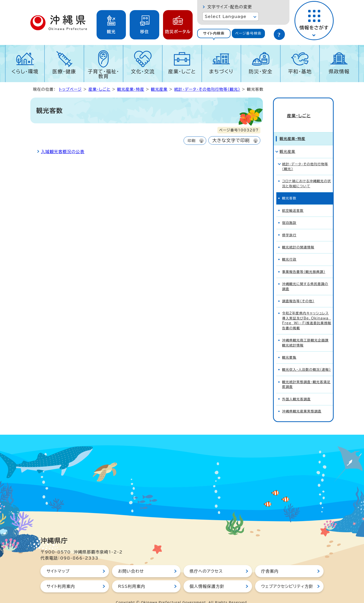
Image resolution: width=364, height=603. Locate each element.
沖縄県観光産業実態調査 (302, 402)
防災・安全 (261, 71)
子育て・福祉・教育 (104, 74)
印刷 (191, 141)
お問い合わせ (131, 562)
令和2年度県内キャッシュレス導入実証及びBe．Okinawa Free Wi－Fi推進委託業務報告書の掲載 (307, 312)
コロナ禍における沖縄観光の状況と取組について (306, 175)
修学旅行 (289, 226)
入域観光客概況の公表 (63, 152)
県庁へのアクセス (206, 562)
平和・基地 (300, 71)
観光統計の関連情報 (298, 238)
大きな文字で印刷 (231, 140)
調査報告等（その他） (298, 292)
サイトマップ (58, 562)
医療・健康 (64, 71)
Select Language (226, 16)
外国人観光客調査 (296, 390)
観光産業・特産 (131, 89)
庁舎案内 (270, 562)
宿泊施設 (289, 214)
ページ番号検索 (248, 33)
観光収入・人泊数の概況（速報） (306, 361)
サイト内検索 (214, 33)
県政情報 (339, 71)
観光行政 (289, 251)
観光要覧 (289, 348)
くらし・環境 (25, 71)
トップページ (70, 89)
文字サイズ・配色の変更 (230, 7)
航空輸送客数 (293, 202)
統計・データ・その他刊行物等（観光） (207, 89)
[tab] (214, 33)
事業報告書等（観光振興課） (304, 263)
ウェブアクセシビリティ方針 (287, 577)
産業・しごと (182, 71)
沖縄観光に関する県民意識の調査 (305, 277)
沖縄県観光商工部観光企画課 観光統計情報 (305, 334)
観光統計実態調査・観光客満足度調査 (306, 375)
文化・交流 (143, 71)
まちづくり (221, 71)
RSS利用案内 (132, 577)
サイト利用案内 (61, 577)
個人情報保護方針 (207, 577)
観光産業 (159, 89)
